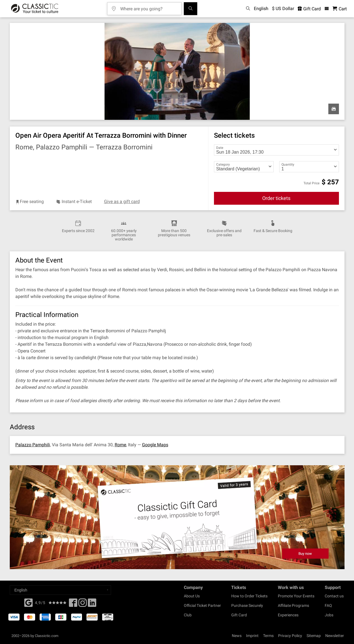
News (237, 636)
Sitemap (314, 636)
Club (188, 615)
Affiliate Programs (293, 605)
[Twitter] (83, 604)
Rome (120, 445)
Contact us (334, 596)
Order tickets (276, 198)
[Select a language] (60, 590)
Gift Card (239, 615)
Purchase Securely (247, 605)
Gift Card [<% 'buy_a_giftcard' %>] (309, 9)
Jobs (329, 615)
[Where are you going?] (148, 7)
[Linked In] (92, 604)
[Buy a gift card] (177, 517)
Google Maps (155, 445)
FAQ (328, 605)
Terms (268, 636)
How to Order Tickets (249, 596)
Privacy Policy (290, 636)
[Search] (191, 9)
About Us (192, 596)
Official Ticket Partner (202, 605)
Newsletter (335, 636)
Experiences (288, 615)
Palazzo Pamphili (33, 445)
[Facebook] (28, 602)
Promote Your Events (296, 596)
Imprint (252, 636)
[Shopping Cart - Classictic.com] (340, 9)
